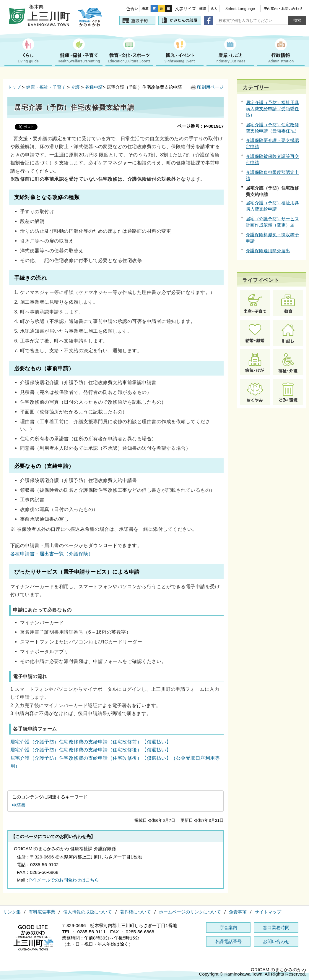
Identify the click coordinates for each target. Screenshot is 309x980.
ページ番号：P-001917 (200, 126)
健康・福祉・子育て (46, 87)
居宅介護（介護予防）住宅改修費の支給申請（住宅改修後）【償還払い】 (91, 750)
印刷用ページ (210, 87)
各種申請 (94, 87)
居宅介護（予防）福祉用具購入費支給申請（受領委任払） (272, 109)
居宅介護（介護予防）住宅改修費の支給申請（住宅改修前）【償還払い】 (91, 742)
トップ (14, 87)
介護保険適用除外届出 (268, 251)
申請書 (19, 805)
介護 (75, 87)
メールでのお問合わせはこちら (68, 880)
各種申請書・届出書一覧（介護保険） (52, 554)
